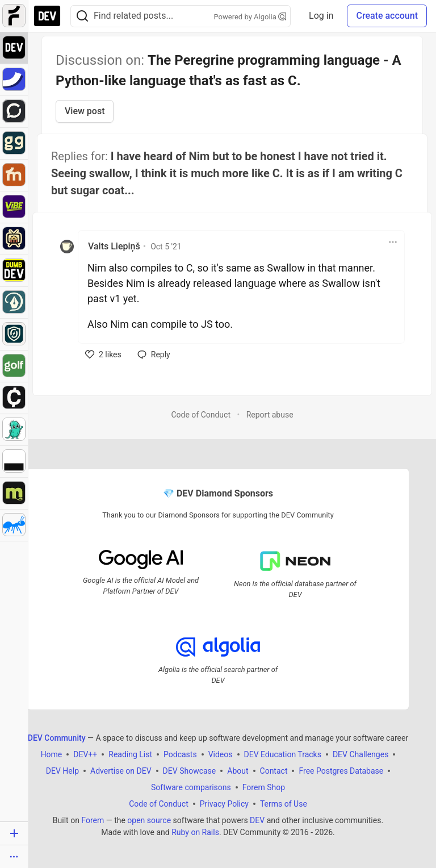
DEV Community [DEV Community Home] (57, 738)
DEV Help (62, 771)
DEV (257, 820)
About (238, 771)
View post (85, 111)
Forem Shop (264, 787)
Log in (321, 16)
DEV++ (85, 754)
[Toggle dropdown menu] (393, 242)
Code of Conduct (201, 415)
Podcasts (180, 754)
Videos (221, 754)
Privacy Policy (224, 804)
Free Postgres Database (341, 771)
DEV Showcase (190, 771)
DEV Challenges (360, 754)
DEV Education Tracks (283, 754)
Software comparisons (191, 787)
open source (149, 820)
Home (52, 754)
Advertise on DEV (121, 771)
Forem (93, 820)
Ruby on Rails (195, 832)
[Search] (82, 16)
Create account (387, 16)
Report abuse (270, 415)
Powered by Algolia (250, 17)
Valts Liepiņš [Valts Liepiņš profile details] (114, 246)
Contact (274, 771)
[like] (103, 354)
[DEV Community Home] (47, 16)
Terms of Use (284, 804)
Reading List (130, 754)
